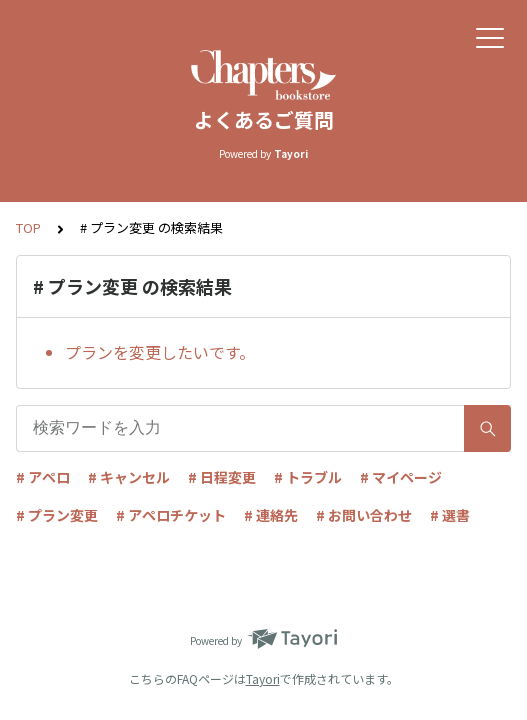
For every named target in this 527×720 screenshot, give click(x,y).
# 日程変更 (222, 477)
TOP (28, 227)
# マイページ (401, 477)
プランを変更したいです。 (160, 352)
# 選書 (450, 515)
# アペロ (43, 477)
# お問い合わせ (364, 515)
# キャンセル (129, 477)
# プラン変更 (57, 515)
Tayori (263, 678)
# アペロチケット (171, 515)
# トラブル (308, 477)
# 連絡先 (271, 515)
